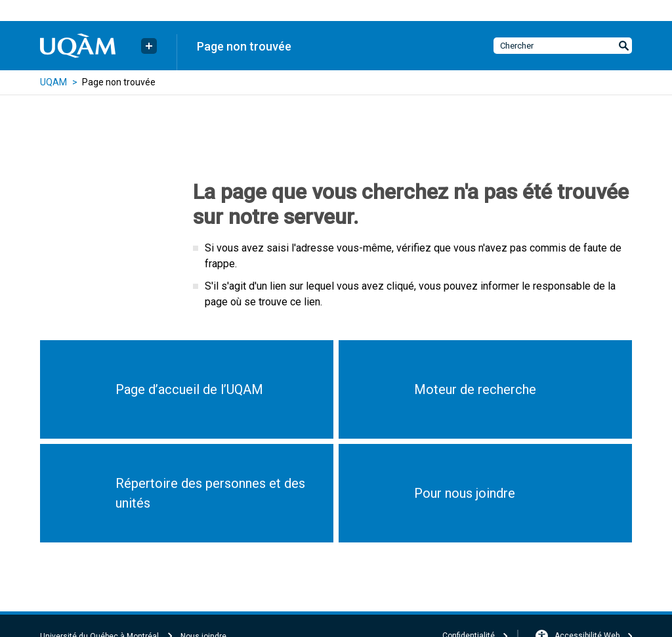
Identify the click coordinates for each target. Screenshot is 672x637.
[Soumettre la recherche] (623, 46)
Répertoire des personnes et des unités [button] (210, 493)
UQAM (53, 82)
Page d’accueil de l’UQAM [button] (189, 389)
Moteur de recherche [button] (475, 389)
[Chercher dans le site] (563, 46)
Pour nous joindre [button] (465, 493)
